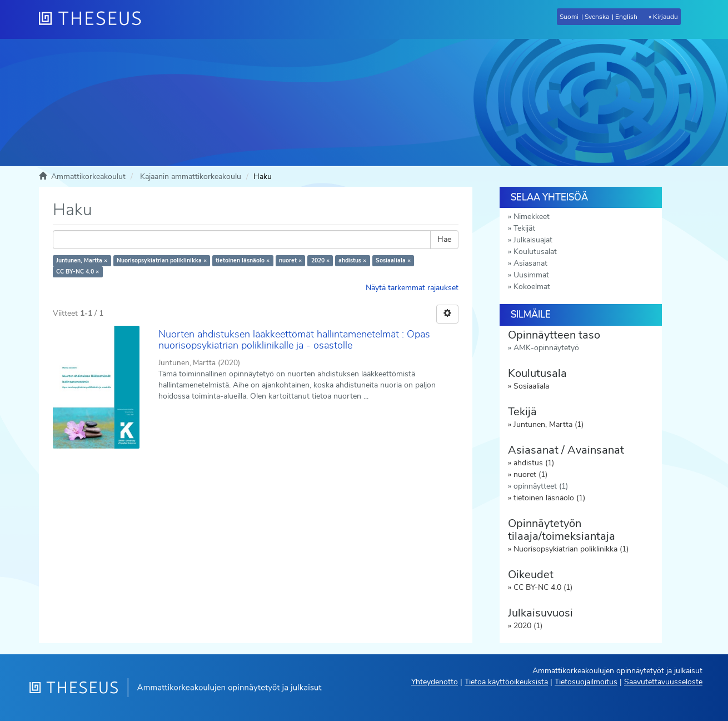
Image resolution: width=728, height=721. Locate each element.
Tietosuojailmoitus (586, 682)
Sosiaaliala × (393, 260)
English (626, 17)
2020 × (320, 260)
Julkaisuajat (533, 240)
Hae (444, 239)
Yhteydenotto (435, 682)
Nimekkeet (532, 217)
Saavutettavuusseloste (663, 682)
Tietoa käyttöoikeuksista (506, 682)
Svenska (597, 17)
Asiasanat (530, 263)
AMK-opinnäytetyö (546, 348)
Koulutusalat (535, 252)
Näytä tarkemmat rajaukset (412, 288)
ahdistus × (352, 260)
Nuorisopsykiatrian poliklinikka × (162, 260)
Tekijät (524, 228)
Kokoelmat (532, 287)
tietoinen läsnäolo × (243, 260)
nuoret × (290, 260)
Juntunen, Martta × (82, 260)
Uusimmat (531, 275)
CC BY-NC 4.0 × (78, 272)
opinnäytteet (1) (541, 486)
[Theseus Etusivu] (94, 19)
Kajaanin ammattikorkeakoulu (191, 176)
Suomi (569, 17)
